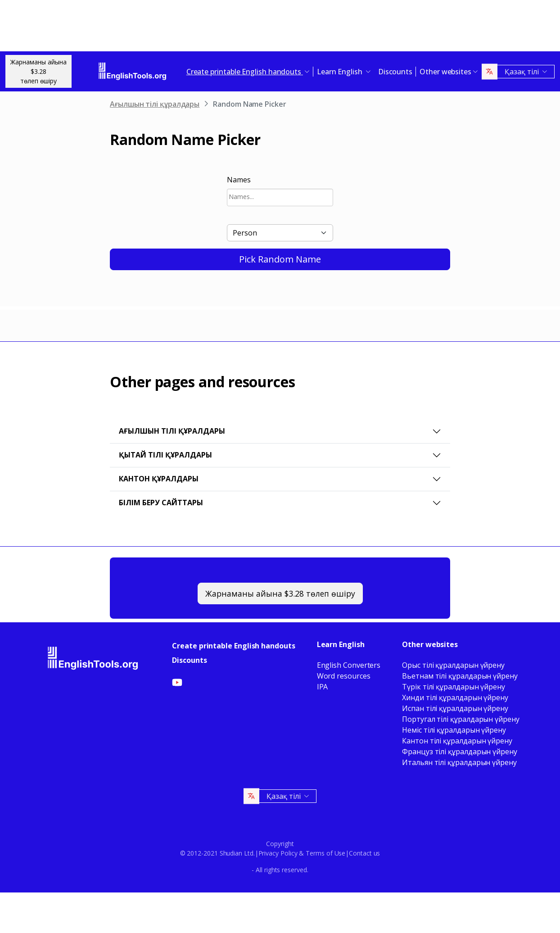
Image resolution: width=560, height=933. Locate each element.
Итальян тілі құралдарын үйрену (459, 762)
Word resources (344, 676)
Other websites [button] (445, 72)
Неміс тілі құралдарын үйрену (454, 730)
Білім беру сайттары (161, 503)
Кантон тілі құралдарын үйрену (457, 741)
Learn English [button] (341, 72)
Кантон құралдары (159, 479)
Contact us (364, 853)
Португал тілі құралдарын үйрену (461, 719)
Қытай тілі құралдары (165, 455)
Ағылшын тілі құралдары (155, 104)
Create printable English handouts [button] (245, 72)
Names (239, 180)
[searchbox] (280, 196)
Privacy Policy (278, 853)
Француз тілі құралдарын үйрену (460, 752)
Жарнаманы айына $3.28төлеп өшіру (38, 71)
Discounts (395, 72)
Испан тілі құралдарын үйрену (455, 708)
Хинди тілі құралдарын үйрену (455, 697)
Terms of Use (325, 853)
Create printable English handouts (233, 646)
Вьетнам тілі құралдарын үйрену (460, 676)
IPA (323, 687)
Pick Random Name (280, 259)
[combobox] (280, 197)
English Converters (349, 665)
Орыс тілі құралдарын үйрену (453, 665)
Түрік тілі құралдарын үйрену (454, 687)
